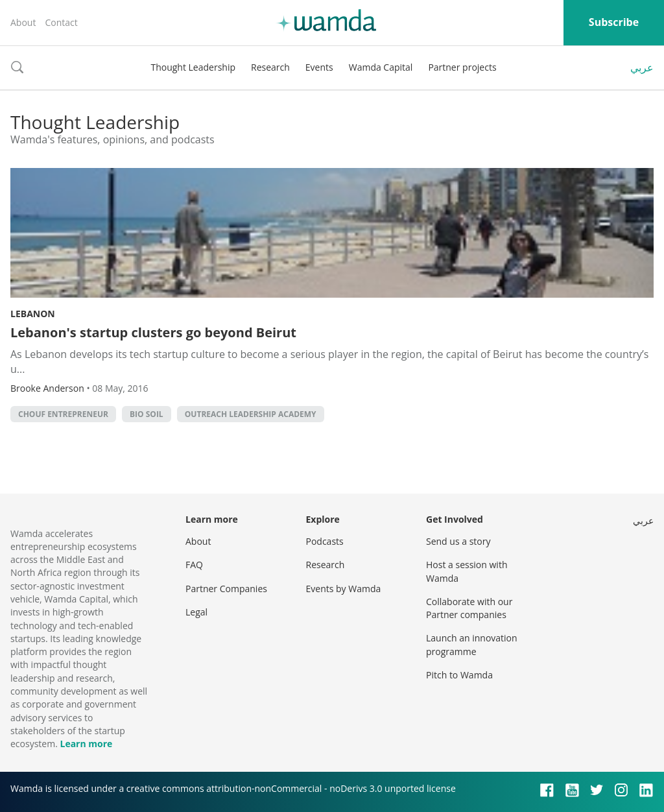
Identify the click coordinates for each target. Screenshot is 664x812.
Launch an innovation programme (472, 644)
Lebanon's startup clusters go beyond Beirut (153, 332)
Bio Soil (147, 414)
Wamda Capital (381, 67)
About (23, 22)
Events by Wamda (344, 589)
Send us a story (458, 541)
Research (270, 67)
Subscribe (614, 22)
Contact (61, 22)
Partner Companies (226, 589)
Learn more (86, 744)
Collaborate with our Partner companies (469, 608)
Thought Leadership (193, 67)
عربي (642, 67)
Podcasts (325, 541)
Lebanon (33, 314)
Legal (196, 612)
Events (319, 67)
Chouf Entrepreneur (63, 414)
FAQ (194, 565)
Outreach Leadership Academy (251, 414)
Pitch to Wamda (459, 675)
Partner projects (462, 67)
